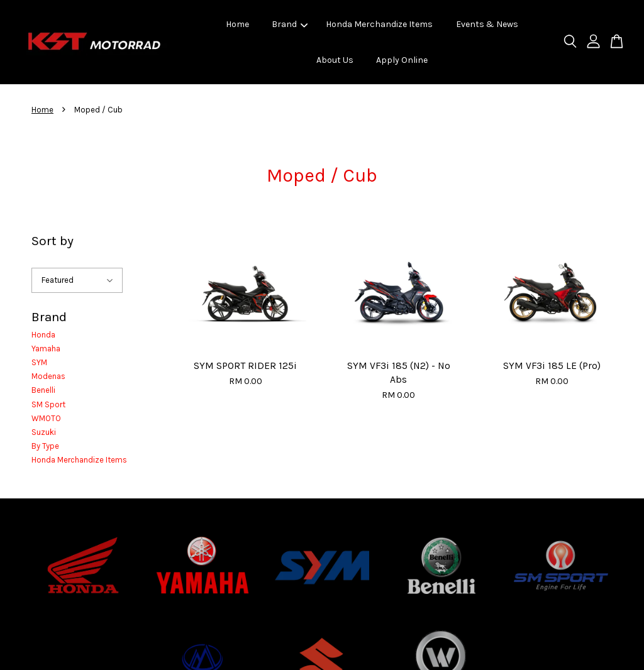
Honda (43, 335)
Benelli (43, 390)
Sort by (53, 241)
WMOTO (46, 418)
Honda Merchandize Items (379, 24)
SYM (39, 362)
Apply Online (402, 60)
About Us (335, 60)
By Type (45, 446)
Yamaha (46, 349)
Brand (290, 24)
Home (237, 24)
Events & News (487, 24)
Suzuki (44, 432)
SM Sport (48, 404)
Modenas (48, 376)
